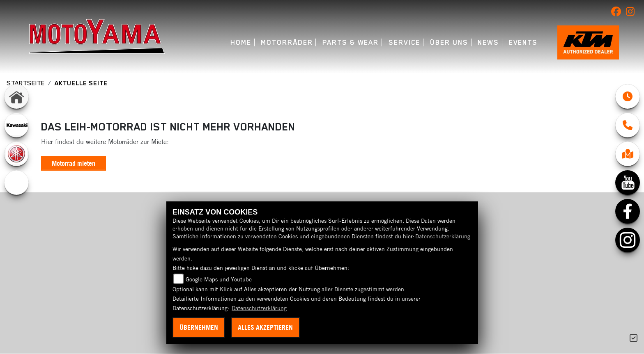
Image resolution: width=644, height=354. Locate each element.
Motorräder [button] (287, 42)
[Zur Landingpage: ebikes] (16, 183)
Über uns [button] (449, 42)
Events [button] (523, 42)
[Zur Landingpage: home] (16, 96)
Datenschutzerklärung (443, 236)
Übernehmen (199, 327)
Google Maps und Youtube (219, 279)
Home (241, 42)
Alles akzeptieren (265, 327)
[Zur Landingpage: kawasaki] (16, 125)
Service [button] (404, 42)
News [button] (488, 42)
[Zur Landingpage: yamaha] (16, 154)
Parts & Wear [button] (351, 42)
